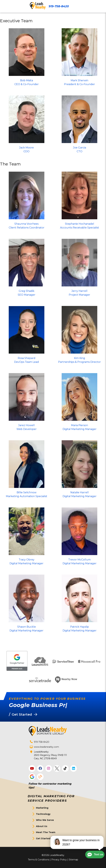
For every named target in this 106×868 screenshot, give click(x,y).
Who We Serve (45, 820)
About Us (42, 826)
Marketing (42, 808)
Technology (43, 814)
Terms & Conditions (39, 860)
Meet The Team (46, 832)
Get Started (43, 838)
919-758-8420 (59, 6)
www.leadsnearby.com (46, 747)
